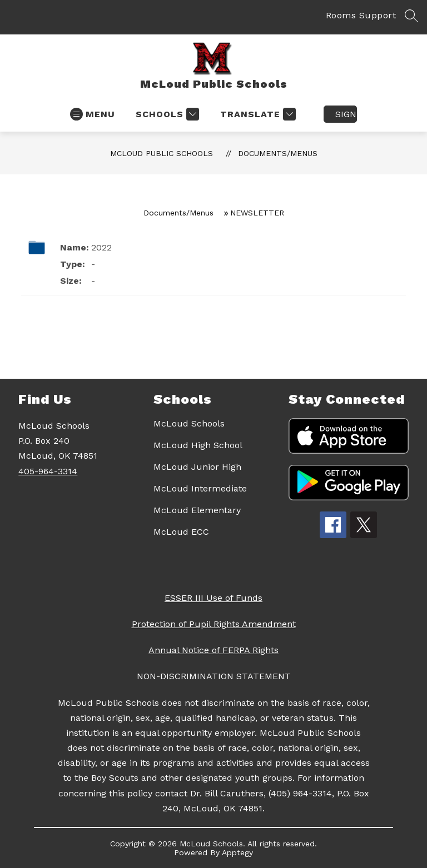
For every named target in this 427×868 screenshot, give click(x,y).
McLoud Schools (189, 423)
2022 (101, 247)
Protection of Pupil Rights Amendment (214, 624)
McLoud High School (198, 445)
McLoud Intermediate (200, 488)
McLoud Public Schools (162, 153)
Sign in (346, 114)
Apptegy (237, 852)
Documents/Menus (278, 153)
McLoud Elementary (197, 510)
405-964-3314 (48, 471)
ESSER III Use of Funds (213, 598)
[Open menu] (93, 114)
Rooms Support (361, 15)
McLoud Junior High (197, 467)
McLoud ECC (181, 532)
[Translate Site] (257, 114)
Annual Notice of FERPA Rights (213, 650)
